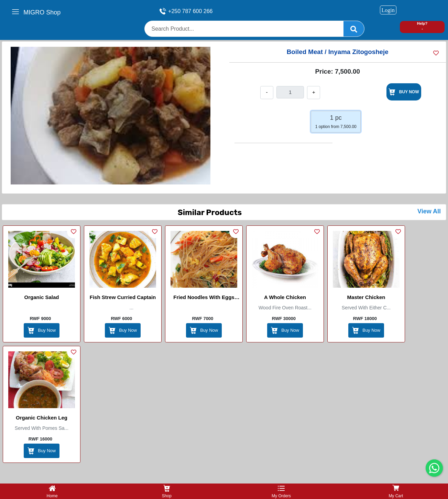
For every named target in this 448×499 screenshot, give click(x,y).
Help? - (422, 26)
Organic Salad (42, 297)
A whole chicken (285, 297)
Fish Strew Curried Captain (123, 297)
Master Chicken (366, 297)
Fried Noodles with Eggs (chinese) (204, 298)
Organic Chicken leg (42, 418)
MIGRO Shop (42, 12)
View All (429, 211)
